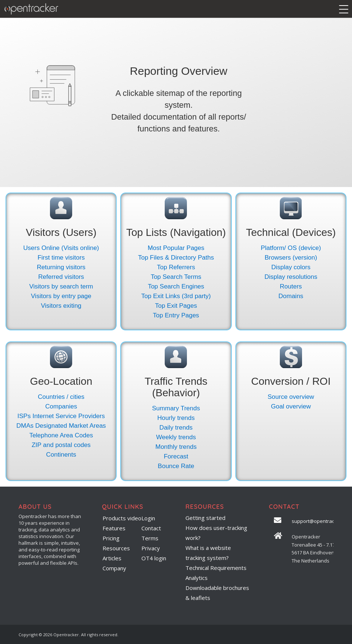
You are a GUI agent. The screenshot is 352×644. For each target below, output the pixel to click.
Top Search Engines (176, 286)
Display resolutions (291, 277)
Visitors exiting (61, 306)
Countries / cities (61, 397)
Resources (116, 548)
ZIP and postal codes (61, 445)
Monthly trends (176, 447)
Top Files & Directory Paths (176, 258)
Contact (151, 528)
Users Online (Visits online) (61, 248)
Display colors (291, 267)
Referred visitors (61, 277)
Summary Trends (176, 408)
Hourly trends (176, 418)
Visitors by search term (61, 286)
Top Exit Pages (176, 306)
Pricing (111, 538)
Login (148, 518)
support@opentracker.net (321, 521)
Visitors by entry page (61, 296)
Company (114, 568)
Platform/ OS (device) (291, 248)
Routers (291, 286)
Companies (61, 406)
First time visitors (61, 258)
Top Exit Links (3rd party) (176, 296)
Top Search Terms (176, 277)
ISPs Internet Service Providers (61, 416)
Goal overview (291, 406)
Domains (291, 296)
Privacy (151, 548)
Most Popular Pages (176, 248)
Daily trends (176, 428)
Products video (122, 518)
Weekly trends (176, 437)
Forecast (176, 456)
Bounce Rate (176, 466)
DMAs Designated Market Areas (61, 426)
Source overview (291, 397)
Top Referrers (176, 267)
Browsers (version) (291, 258)
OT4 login (154, 558)
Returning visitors (61, 267)
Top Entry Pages (176, 315)
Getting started (205, 518)
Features (114, 528)
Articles (112, 558)
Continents (61, 455)
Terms (150, 538)
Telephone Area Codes (61, 435)
